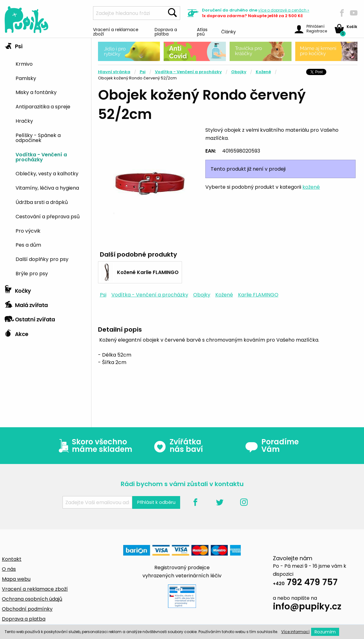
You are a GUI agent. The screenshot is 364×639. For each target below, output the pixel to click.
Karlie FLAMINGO (258, 295)
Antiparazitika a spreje (43, 106)
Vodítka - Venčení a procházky (41, 157)
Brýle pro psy (32, 273)
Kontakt (12, 559)
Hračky (24, 121)
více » (284, 10)
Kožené (263, 72)
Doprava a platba (166, 31)
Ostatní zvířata (30, 318)
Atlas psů (202, 31)
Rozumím (325, 632)
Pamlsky (26, 78)
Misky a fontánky (36, 92)
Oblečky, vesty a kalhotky (47, 173)
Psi (13, 45)
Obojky (239, 72)
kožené (311, 187)
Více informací (295, 632)
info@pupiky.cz (307, 607)
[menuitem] (51, 63)
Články (229, 31)
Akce (16, 333)
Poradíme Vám (272, 446)
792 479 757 (305, 583)
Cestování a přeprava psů (48, 216)
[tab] (46, 160)
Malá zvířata (26, 304)
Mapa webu (16, 579)
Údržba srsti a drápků (42, 202)
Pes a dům (28, 244)
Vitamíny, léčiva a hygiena (47, 187)
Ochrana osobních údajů (32, 599)
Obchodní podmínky (27, 609)
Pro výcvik (28, 230)
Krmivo (24, 64)
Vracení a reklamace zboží (116, 31)
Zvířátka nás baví (178, 446)
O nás (9, 569)
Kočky (18, 289)
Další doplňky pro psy (42, 259)
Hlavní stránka (114, 72)
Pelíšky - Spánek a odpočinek (38, 137)
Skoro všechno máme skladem (94, 446)
